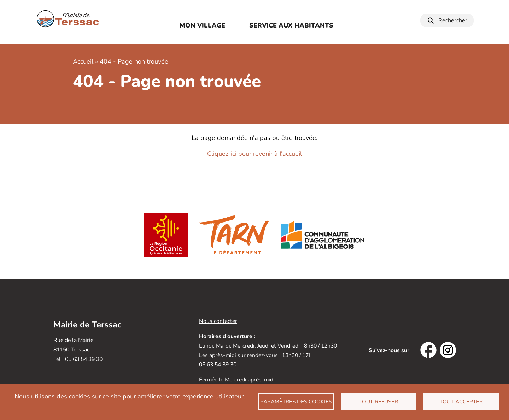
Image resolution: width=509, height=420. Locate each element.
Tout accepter (461, 402)
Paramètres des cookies (296, 402)
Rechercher (453, 20)
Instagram (448, 350)
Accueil (83, 61)
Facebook (428, 350)
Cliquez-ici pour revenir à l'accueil (255, 154)
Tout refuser (379, 402)
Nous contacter (218, 321)
